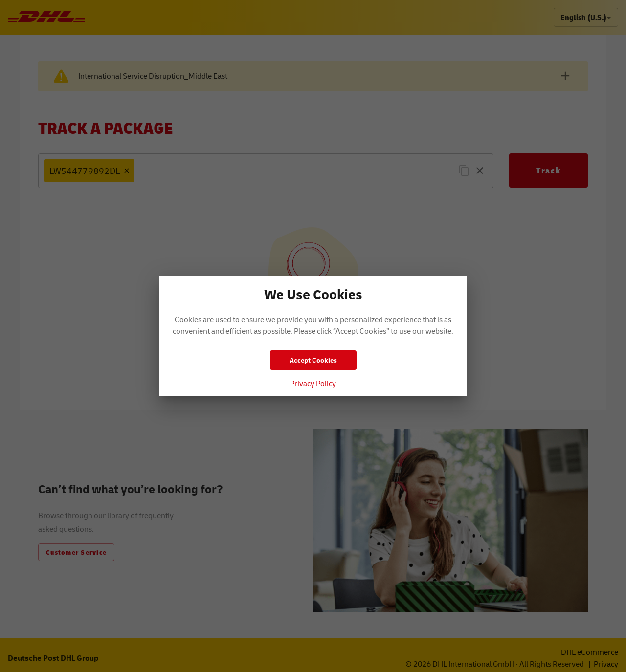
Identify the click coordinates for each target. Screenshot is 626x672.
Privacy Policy (313, 383)
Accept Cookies (313, 360)
